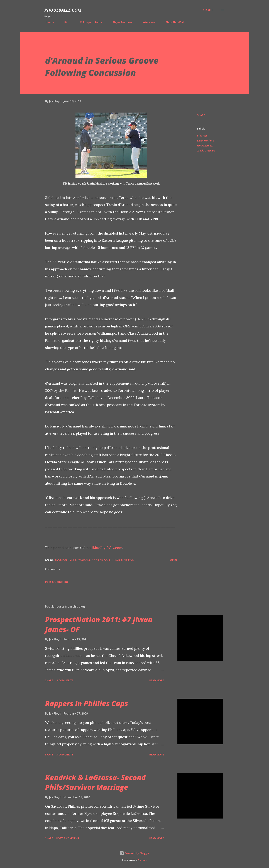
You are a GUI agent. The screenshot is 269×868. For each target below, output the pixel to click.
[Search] (208, 10)
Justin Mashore (206, 140)
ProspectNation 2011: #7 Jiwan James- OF (99, 624)
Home (48, 22)
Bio (64, 22)
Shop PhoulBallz (174, 22)
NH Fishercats (205, 146)
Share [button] (201, 115)
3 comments (65, 754)
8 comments (65, 680)
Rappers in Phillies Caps (87, 703)
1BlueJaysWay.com (107, 548)
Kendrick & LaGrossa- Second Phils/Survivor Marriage (95, 782)
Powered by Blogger (134, 853)
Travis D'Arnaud (206, 151)
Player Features (120, 22)
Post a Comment (57, 582)
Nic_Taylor (143, 860)
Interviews (147, 22)
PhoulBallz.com (63, 10)
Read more (157, 680)
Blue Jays (202, 135)
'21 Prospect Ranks (88, 22)
